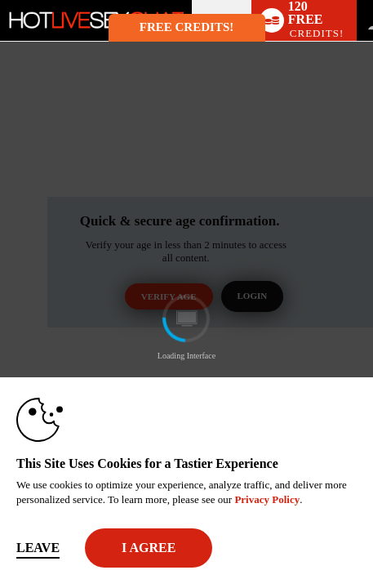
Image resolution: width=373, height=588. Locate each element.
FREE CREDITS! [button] (186, 27)
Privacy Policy (267, 499)
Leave (38, 548)
